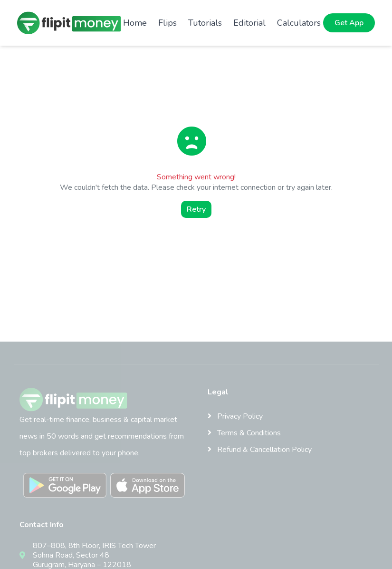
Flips (167, 23)
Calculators (299, 23)
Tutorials (205, 23)
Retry (196, 209)
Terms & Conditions (244, 433)
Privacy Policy (235, 416)
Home (135, 23)
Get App (349, 23)
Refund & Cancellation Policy (260, 450)
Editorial (249, 23)
